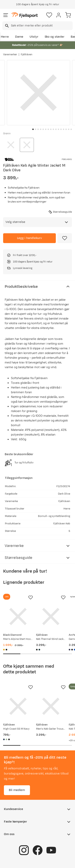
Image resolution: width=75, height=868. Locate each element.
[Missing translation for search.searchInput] (7, 26)
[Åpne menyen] (6, 15)
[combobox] (37, 26)
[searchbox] (42, 26)
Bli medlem (17, 790)
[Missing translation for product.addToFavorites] (65, 238)
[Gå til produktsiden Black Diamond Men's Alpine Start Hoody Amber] (18, 616)
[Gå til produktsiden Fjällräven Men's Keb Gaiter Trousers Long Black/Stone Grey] (51, 706)
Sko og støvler (55, 37)
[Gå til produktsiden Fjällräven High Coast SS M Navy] (18, 706)
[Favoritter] (49, 15)
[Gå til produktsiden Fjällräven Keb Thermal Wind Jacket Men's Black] (51, 616)
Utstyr (34, 37)
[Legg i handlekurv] (29, 238)
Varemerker (10, 54)
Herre (5, 37)
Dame (19, 37)
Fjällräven (27, 54)
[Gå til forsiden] (24, 15)
